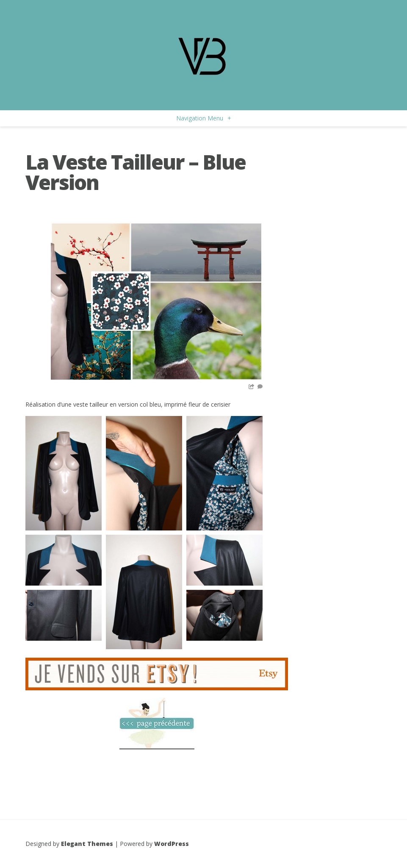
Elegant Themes (87, 844)
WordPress (172, 844)
